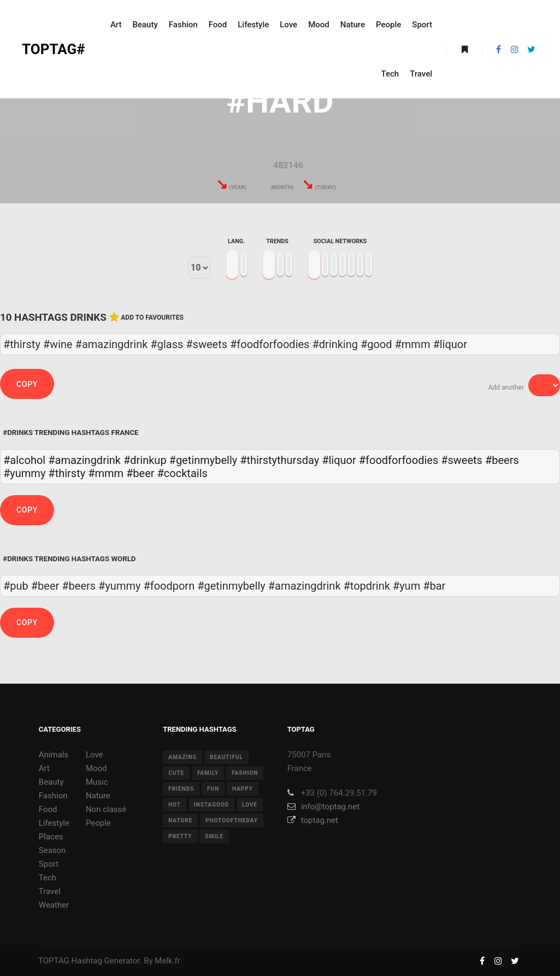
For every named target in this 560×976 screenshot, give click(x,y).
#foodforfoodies (399, 460)
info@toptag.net (324, 807)
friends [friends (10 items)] (181, 789)
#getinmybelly (204, 460)
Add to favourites (152, 318)
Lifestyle (54, 823)
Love (95, 755)
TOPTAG (54, 961)
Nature (98, 796)
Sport (49, 864)
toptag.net (313, 820)
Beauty (51, 782)
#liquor (339, 460)
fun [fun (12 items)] (213, 789)
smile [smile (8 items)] (214, 836)
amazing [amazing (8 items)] (182, 757)
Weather (54, 905)
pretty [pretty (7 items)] (180, 836)
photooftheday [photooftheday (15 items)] (232, 821)
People (98, 823)
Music (97, 782)
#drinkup (145, 460)
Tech (48, 878)
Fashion (53, 796)
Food (48, 809)
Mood (96, 768)
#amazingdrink (84, 460)
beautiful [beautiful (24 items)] (226, 757)
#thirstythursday (279, 460)
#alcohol (24, 460)
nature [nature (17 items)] (180, 821)
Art (44, 768)
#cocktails (182, 473)
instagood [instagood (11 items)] (212, 805)
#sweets (462, 460)
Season (52, 850)
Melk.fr (167, 961)
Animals (54, 755)
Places (51, 837)
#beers (502, 460)
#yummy (24, 473)
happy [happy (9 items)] (243, 789)
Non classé (106, 809)
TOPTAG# (54, 49)
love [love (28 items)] (250, 805)
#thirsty (67, 473)
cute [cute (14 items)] (176, 773)
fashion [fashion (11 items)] (245, 773)
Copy (27, 384)
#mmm (106, 473)
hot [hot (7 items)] (175, 805)
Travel (50, 891)
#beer (140, 473)
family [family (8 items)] (208, 773)
